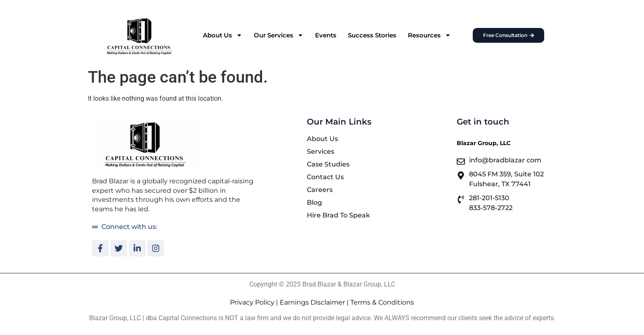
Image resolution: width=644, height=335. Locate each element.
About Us (223, 35)
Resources (429, 35)
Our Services (279, 35)
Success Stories (372, 35)
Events (326, 35)
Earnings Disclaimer (312, 302)
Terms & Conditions (382, 302)
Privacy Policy (252, 302)
